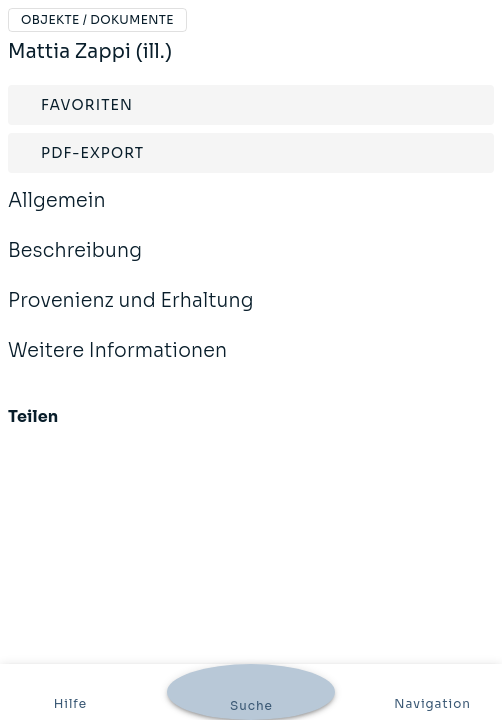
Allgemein (57, 214)
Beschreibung (75, 264)
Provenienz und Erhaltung (131, 314)
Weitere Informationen (117, 364)
